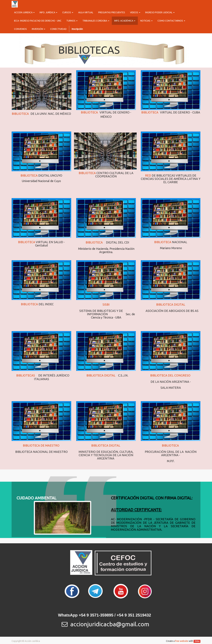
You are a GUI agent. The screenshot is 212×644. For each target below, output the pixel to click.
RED (148, 175)
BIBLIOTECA (29, 175)
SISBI (106, 304)
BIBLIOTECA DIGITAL (171, 304)
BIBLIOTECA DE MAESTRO (41, 445)
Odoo (197, 641)
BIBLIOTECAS (26, 375)
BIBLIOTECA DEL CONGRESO (170, 375)
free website (182, 641)
